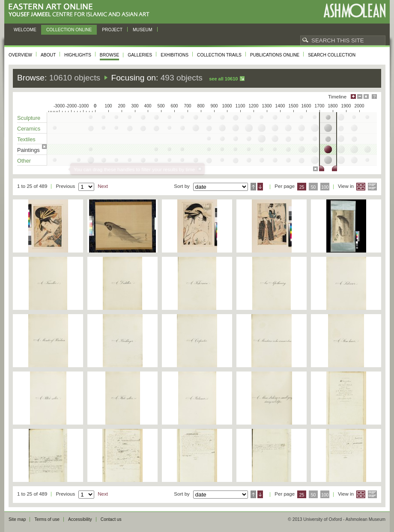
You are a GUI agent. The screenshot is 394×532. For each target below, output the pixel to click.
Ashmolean (354, 10)
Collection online (69, 30)
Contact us (111, 519)
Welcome (25, 30)
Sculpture (29, 118)
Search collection (332, 55)
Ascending (253, 187)
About (48, 55)
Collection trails (219, 55)
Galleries (140, 55)
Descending (260, 187)
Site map (17, 519)
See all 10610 (223, 79)
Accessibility (80, 519)
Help (374, 97)
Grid (361, 187)
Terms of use (47, 519)
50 (313, 187)
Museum (143, 30)
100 (325, 187)
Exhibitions (175, 55)
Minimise (360, 97)
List (372, 187)
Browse (110, 55)
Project (112, 30)
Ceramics (29, 129)
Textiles (26, 139)
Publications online (275, 55)
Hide (366, 97)
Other (24, 161)
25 (302, 187)
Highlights (78, 55)
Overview (20, 55)
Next (103, 186)
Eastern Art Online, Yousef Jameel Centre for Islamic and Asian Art (81, 10)
